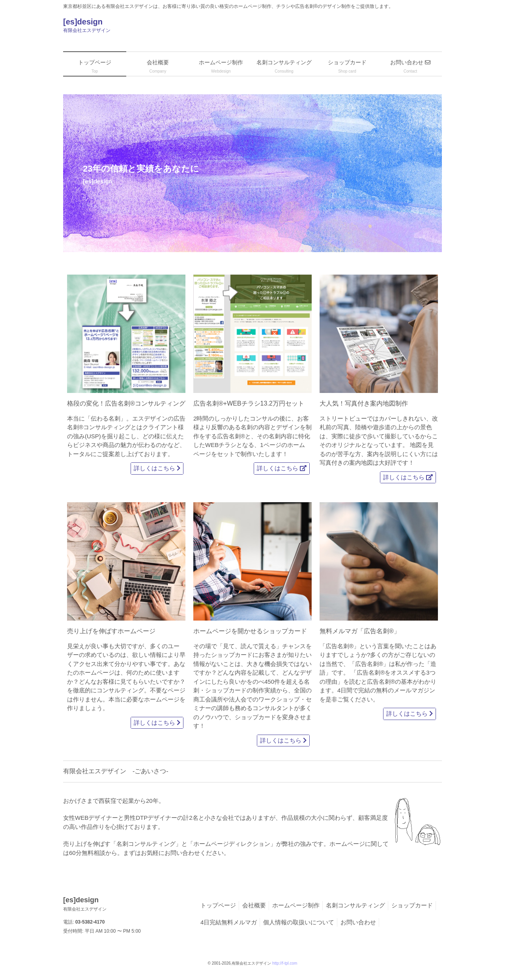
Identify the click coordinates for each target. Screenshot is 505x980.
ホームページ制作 (296, 905)
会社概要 (254, 905)
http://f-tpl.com (285, 963)
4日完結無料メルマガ (229, 922)
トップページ (218, 905)
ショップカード (412, 905)
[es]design (162, 26)
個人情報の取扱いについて (299, 922)
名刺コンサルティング (355, 905)
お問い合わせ (358, 922)
